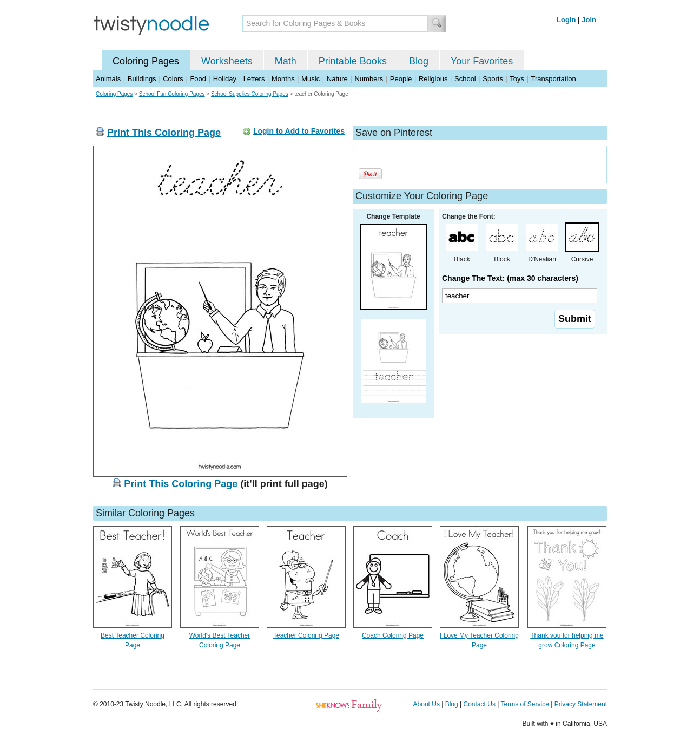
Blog (419, 61)
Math (286, 61)
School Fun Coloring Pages (172, 94)
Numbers (369, 79)
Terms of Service (524, 704)
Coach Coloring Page (393, 635)
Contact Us (480, 704)
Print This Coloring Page (164, 133)
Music (311, 79)
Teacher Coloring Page (306, 635)
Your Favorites (482, 61)
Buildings (142, 79)
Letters (254, 79)
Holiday (225, 79)
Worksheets (227, 61)
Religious (433, 79)
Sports (493, 79)
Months (283, 79)
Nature (337, 79)
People (401, 79)
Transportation (553, 79)
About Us (427, 704)
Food (198, 79)
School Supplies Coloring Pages (250, 94)
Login (566, 20)
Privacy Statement (581, 704)
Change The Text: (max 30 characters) (510, 278)
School (465, 79)
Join (589, 20)
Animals (108, 79)
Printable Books (353, 61)
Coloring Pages (146, 61)
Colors (173, 79)
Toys (517, 79)
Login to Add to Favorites (299, 131)
